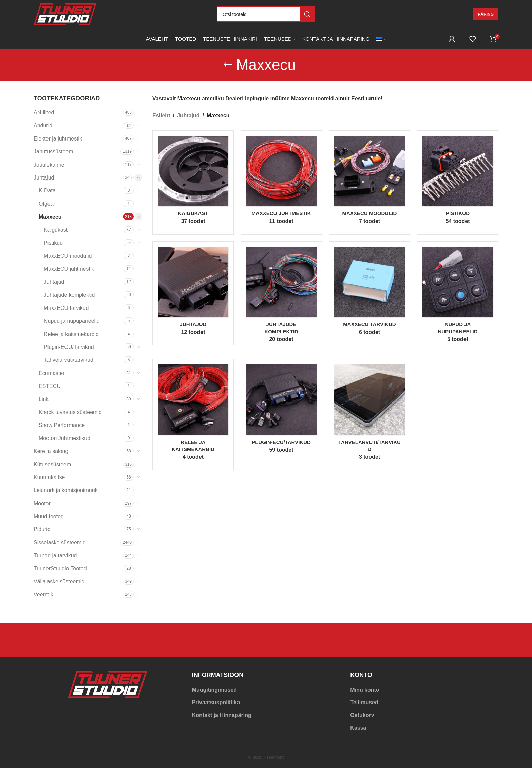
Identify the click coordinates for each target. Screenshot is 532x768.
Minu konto (365, 690)
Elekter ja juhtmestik (58, 139)
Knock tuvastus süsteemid (70, 412)
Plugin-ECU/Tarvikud (69, 347)
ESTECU (50, 386)
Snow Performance (62, 425)
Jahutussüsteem (53, 152)
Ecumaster (52, 373)
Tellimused (364, 702)
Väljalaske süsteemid (59, 582)
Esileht (161, 116)
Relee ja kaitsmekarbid (71, 334)
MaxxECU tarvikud (66, 308)
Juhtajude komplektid (69, 295)
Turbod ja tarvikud (55, 555)
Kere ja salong (51, 451)
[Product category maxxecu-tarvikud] (369, 293)
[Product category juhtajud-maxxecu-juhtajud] (193, 293)
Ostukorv (362, 715)
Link (44, 399)
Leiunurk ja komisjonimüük (66, 490)
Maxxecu (50, 217)
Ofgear (47, 204)
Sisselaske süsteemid (60, 542)
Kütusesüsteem (52, 464)
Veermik (43, 594)
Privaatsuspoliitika (216, 702)
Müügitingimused (214, 690)
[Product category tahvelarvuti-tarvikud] (369, 415)
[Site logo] (65, 14)
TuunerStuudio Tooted (60, 569)
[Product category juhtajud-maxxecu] (281, 297)
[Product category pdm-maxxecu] (193, 415)
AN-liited (44, 113)
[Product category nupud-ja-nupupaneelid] (458, 297)
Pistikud (53, 243)
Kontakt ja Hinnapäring (222, 715)
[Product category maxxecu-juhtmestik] (281, 182)
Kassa (358, 728)
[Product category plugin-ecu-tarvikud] (281, 411)
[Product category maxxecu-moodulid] (369, 182)
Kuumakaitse (49, 477)
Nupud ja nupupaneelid (72, 321)
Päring (486, 14)
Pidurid (42, 529)
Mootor (42, 503)
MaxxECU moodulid (68, 256)
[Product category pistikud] (458, 182)
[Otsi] (266, 14)
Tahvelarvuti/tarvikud (69, 360)
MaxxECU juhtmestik (69, 269)
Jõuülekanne (49, 165)
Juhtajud (44, 178)
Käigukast (56, 230)
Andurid (43, 125)
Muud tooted (49, 516)
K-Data (47, 191)
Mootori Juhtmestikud (64, 438)
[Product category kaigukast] (193, 182)
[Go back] (228, 65)
